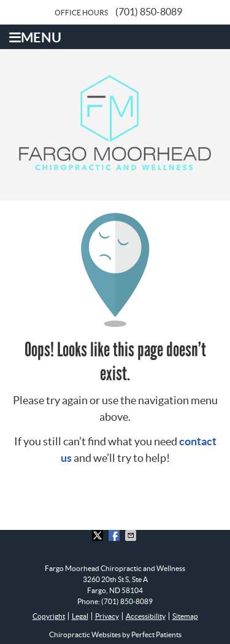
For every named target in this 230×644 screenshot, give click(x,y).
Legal (80, 616)
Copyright (49, 616)
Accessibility (146, 616)
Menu (35, 37)
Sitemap (185, 616)
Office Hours (81, 13)
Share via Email (132, 535)
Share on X (99, 535)
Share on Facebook (115, 535)
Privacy (107, 616)
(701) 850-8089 (149, 12)
